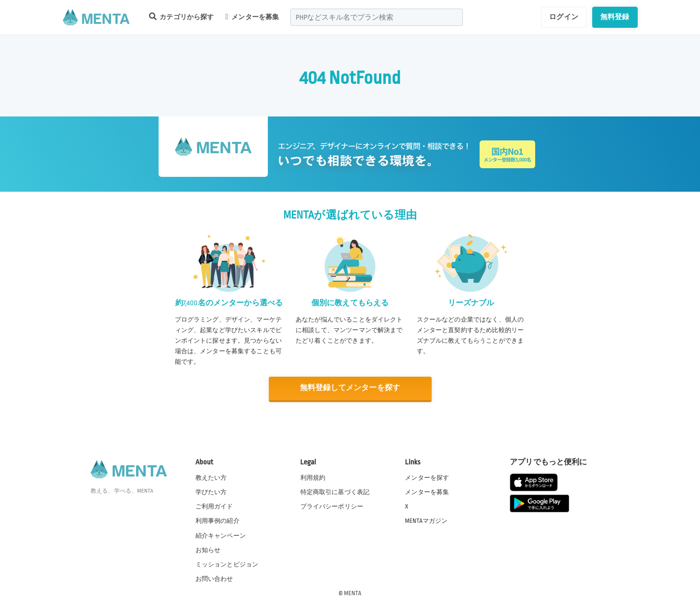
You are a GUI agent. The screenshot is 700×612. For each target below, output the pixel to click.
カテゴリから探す (182, 17)
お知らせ (208, 549)
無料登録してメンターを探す (350, 388)
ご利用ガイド (214, 506)
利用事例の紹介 (218, 520)
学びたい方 (211, 492)
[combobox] (377, 17)
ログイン (564, 17)
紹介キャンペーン (221, 535)
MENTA (353, 592)
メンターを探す (427, 477)
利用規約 (313, 477)
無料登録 (615, 17)
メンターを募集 (252, 17)
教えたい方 (211, 477)
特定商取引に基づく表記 (335, 492)
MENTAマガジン (426, 520)
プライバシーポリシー (332, 506)
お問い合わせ (214, 578)
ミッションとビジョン (227, 564)
